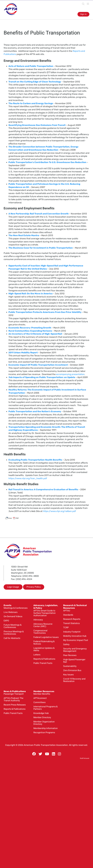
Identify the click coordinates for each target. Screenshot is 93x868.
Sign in (83, 14)
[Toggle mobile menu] (88, 4)
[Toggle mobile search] (83, 4)
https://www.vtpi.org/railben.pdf (59, 511)
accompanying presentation (70, 374)
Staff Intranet (85, 758)
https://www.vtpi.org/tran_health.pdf (28, 478)
